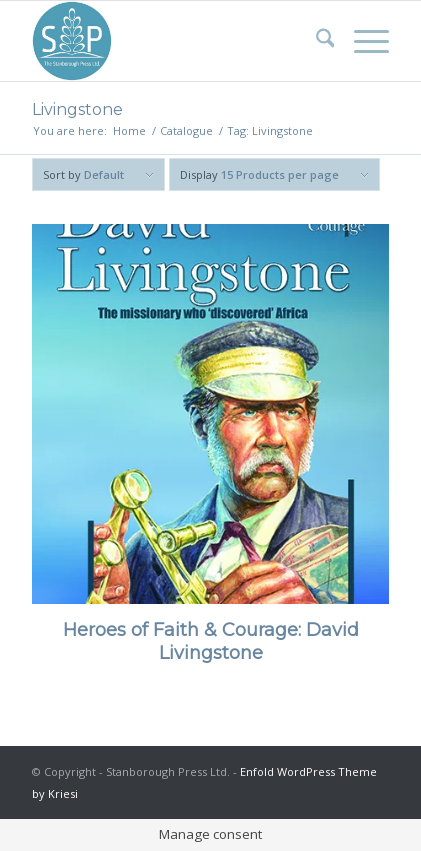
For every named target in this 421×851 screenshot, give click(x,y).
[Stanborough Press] (175, 41)
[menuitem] (315, 41)
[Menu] (361, 41)
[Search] (315, 41)
